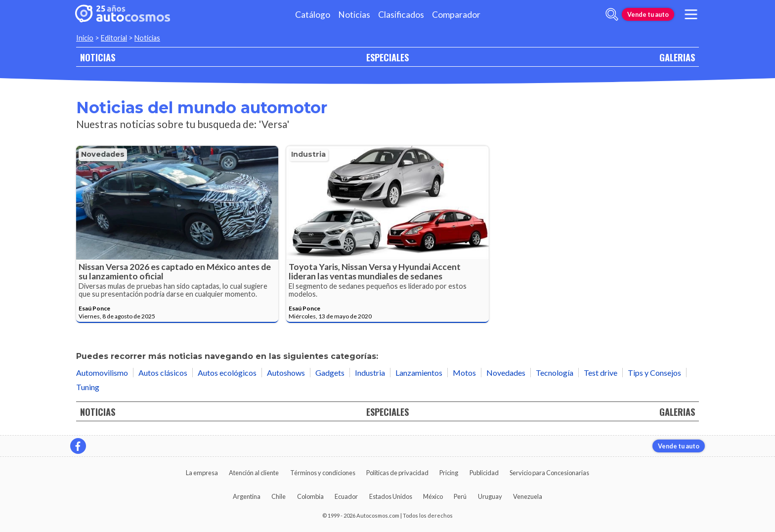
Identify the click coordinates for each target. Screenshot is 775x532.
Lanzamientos (419, 373)
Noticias (354, 15)
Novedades (103, 154)
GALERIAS (677, 57)
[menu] (691, 14)
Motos (464, 373)
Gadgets (330, 373)
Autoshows (286, 373)
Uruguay (490, 496)
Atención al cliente (254, 473)
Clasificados (401, 15)
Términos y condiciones (323, 473)
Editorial (114, 38)
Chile (279, 496)
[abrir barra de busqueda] (612, 14)
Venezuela (528, 496)
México (433, 496)
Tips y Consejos (654, 373)
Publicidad (484, 473)
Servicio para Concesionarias (549, 473)
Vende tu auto (648, 14)
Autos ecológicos (227, 373)
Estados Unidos (391, 496)
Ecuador (346, 496)
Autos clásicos (163, 373)
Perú (460, 496)
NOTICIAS (98, 57)
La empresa (202, 473)
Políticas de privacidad (397, 473)
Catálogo (313, 15)
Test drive (601, 373)
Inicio (85, 38)
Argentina (247, 496)
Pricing (449, 473)
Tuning (88, 387)
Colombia (310, 496)
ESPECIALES (387, 57)
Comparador (456, 15)
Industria (308, 154)
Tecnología (555, 373)
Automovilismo (102, 373)
